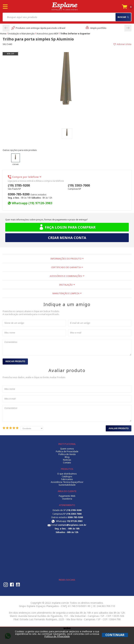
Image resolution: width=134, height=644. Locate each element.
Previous (6, 28)
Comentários (67, 347)
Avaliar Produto (119, 428)
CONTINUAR (115, 635)
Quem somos (67, 449)
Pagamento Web (67, 496)
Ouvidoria (67, 499)
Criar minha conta (67, 238)
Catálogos (67, 477)
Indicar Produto (15, 361)
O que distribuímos (67, 474)
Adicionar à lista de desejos (99, 44)
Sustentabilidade (67, 485)
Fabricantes (67, 479)
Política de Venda (67, 454)
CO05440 (16, 160)
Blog (67, 457)
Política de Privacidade (67, 452)
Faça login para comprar (67, 227)
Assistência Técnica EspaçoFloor (67, 482)
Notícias (67, 460)
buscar (123, 17)
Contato (67, 463)
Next (128, 28)
